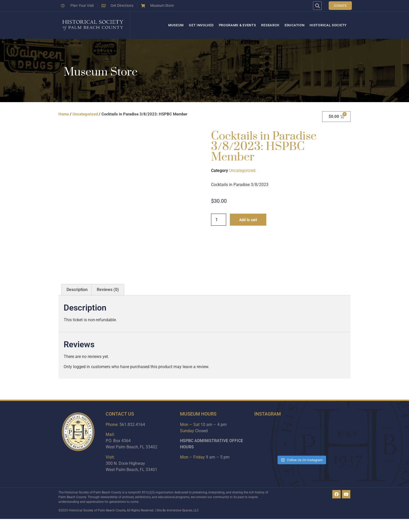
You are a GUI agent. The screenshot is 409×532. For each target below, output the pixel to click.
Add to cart (248, 220)
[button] (317, 6)
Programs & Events (237, 25)
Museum (176, 25)
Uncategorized (85, 114)
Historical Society (328, 25)
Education (294, 25)
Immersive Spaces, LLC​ (183, 510)
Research (270, 25)
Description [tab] (77, 290)
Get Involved (201, 25)
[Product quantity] (219, 220)
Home (64, 114)
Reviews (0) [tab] (108, 290)
